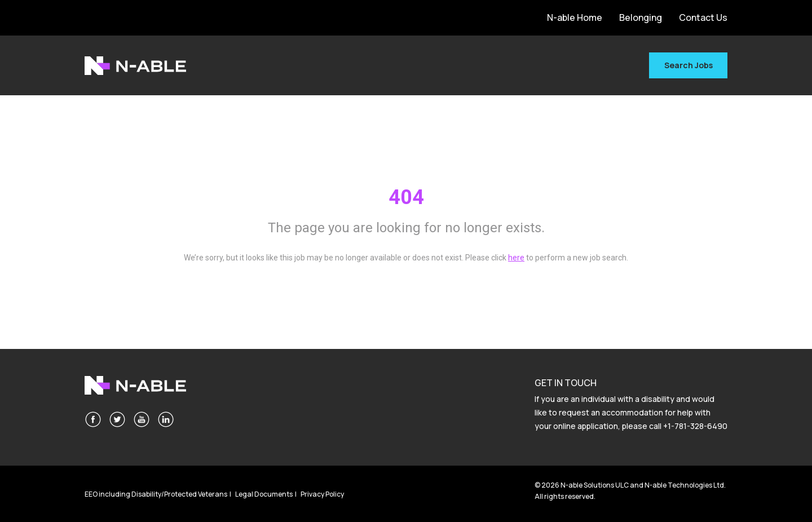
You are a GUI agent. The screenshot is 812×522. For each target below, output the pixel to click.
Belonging (641, 17)
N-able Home (575, 17)
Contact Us (703, 17)
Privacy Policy (322, 494)
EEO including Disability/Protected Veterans (156, 494)
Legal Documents (264, 494)
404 (406, 197)
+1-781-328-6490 (695, 426)
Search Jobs (689, 65)
